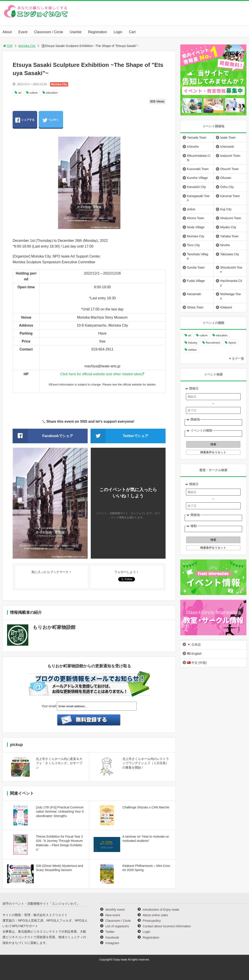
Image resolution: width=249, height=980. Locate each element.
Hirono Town (196, 218)
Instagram (112, 943)
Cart (132, 32)
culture (34, 93)
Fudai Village (196, 281)
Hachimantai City (231, 283)
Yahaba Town (230, 236)
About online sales (155, 915)
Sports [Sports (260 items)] (232, 343)
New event (113, 915)
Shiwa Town (195, 307)
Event (23, 32)
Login (118, 32)
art (20, 93)
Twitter (110, 932)
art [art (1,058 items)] (190, 335)
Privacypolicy (152, 921)
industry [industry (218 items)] (193, 343)
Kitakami (226, 307)
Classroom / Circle (49, 32)
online (191, 209)
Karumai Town (230, 196)
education (52, 93)
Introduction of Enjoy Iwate (161, 910)
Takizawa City (230, 254)
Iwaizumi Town (230, 156)
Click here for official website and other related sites (101, 374)
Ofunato (226, 178)
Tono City (193, 245)
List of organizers (117, 926)
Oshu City (227, 187)
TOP (8, 46)
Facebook (112, 937)
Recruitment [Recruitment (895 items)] (213, 343)
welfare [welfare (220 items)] (192, 350)
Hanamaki (194, 294)
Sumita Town (196, 267)
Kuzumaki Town (198, 169)
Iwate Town (228, 138)
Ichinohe (193, 147)
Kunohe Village (197, 178)
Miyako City (228, 227)
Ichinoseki (227, 147)
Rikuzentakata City (199, 158)
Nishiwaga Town (231, 296)
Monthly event (115, 910)
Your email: (49, 706)
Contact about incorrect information (167, 926)
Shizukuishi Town (231, 270)
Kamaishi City (197, 187)
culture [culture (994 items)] (204, 335)
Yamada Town (197, 138)
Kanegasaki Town (198, 198)
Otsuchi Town (230, 169)
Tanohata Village (198, 256)
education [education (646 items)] (222, 335)
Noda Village (196, 227)
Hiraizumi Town (231, 218)
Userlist (76, 32)
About (7, 32)
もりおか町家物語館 (54, 627)
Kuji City (226, 209)
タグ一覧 (238, 358)
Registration (97, 32)
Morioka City (27, 46)
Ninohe (225, 245)
